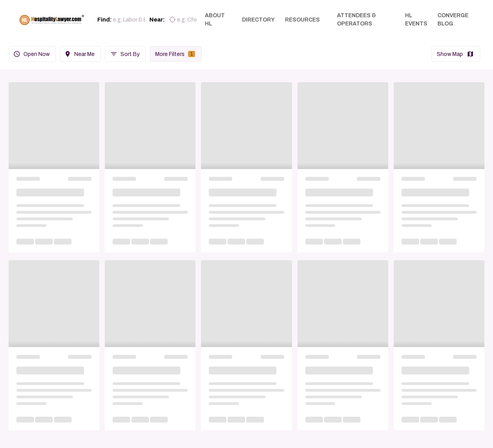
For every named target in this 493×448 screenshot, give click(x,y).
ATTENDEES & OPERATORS (359, 20)
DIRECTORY (260, 20)
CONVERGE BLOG (454, 20)
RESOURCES (304, 20)
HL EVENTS (417, 20)
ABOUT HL (217, 20)
